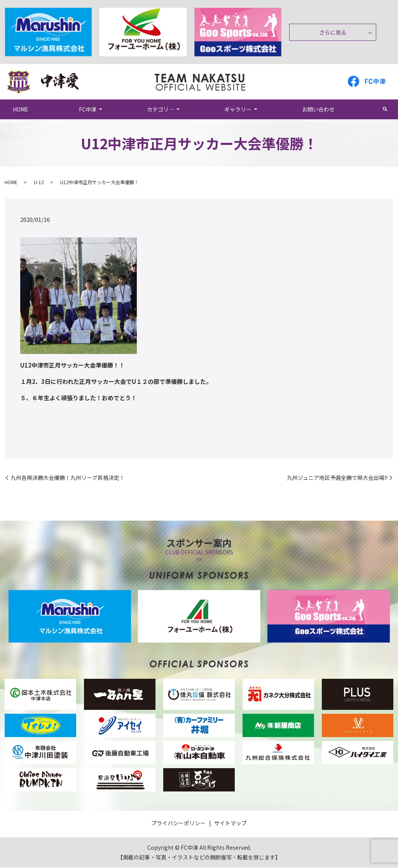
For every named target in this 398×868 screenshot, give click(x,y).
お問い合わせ (318, 109)
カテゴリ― (161, 109)
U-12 (39, 182)
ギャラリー (238, 109)
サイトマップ (230, 823)
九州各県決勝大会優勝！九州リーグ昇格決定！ (68, 478)
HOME (21, 109)
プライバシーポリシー (178, 823)
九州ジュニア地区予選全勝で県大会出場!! (337, 478)
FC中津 (88, 109)
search (389, 109)
